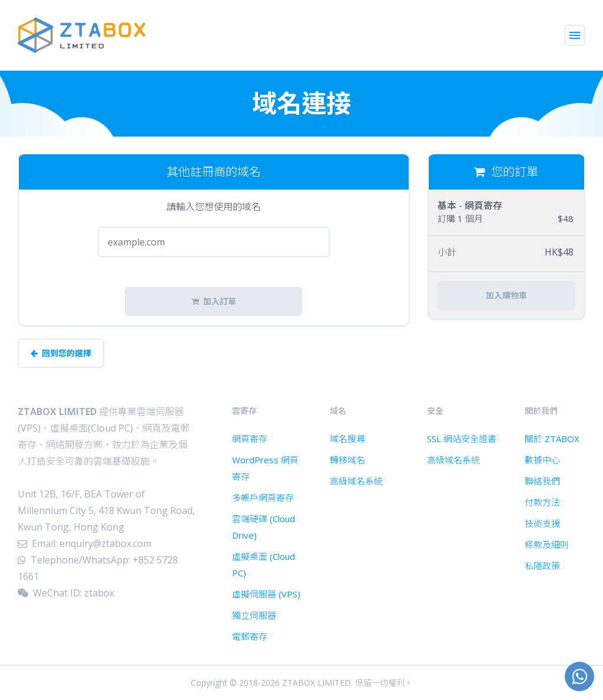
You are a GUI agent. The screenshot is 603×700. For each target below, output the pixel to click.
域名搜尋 (347, 439)
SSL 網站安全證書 (462, 439)
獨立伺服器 (254, 615)
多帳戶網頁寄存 (263, 497)
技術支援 (542, 523)
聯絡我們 (542, 481)
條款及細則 (547, 545)
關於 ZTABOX (552, 439)
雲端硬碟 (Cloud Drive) (264, 527)
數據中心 (542, 460)
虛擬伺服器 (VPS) (266, 594)
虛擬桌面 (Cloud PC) (264, 565)
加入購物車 (506, 296)
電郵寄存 (250, 636)
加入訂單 (214, 301)
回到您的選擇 (61, 353)
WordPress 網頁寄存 (265, 468)
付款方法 (542, 502)
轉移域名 (347, 460)
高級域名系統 (356, 481)
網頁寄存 (250, 439)
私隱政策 (542, 566)
